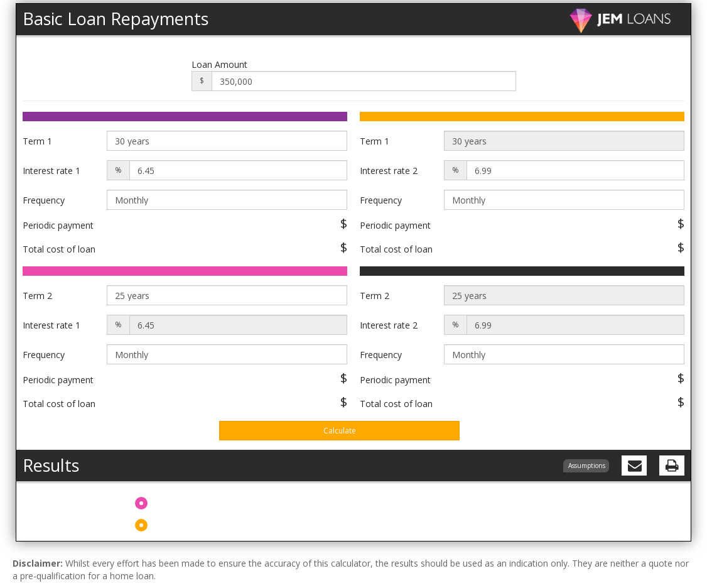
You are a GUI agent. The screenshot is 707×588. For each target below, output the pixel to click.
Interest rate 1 (51, 171)
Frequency (44, 200)
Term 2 (37, 296)
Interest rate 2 (389, 171)
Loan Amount (219, 64)
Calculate (340, 431)
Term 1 (37, 141)
